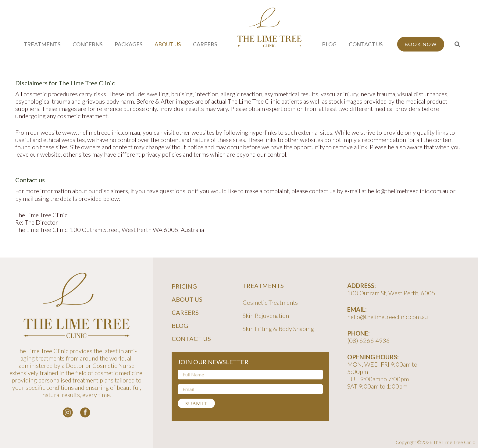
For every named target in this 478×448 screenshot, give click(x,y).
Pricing (184, 286)
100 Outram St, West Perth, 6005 (391, 293)
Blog (180, 325)
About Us (187, 299)
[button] (458, 44)
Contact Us (191, 339)
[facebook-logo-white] (85, 412)
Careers (185, 312)
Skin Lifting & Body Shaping (278, 329)
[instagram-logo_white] (68, 412)
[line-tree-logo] (269, 27)
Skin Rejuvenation (266, 315)
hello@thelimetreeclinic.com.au (388, 317)
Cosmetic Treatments (270, 302)
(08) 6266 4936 (369, 340)
